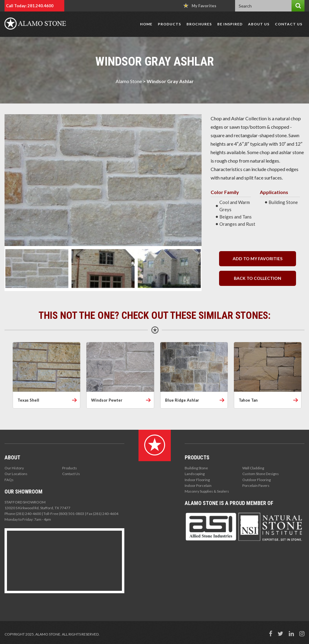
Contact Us (289, 24)
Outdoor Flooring (256, 480)
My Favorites (200, 6)
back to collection (258, 278)
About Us (259, 24)
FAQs (9, 480)
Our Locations (16, 474)
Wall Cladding (253, 468)
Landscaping (195, 474)
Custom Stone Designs (261, 474)
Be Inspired (230, 24)
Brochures (199, 24)
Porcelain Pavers (256, 485)
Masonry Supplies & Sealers (207, 491)
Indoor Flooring (197, 480)
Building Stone (196, 468)
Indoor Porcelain (198, 485)
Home (146, 24)
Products (169, 24)
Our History (14, 468)
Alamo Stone (129, 81)
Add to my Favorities (258, 259)
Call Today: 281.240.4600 (30, 6)
